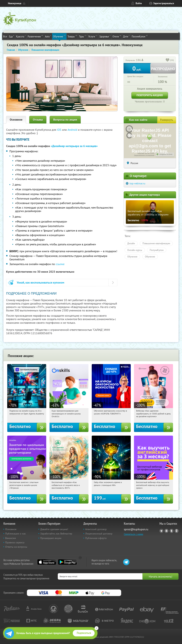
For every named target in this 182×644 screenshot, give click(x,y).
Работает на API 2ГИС (146, 153)
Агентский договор (96, 529)
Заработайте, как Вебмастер (56, 534)
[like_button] (168, 60)
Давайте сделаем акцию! (54, 529)
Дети (126, 36)
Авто (48, 36)
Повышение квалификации (156, 243)
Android (73, 130)
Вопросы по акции (65, 120)
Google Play (67, 562)
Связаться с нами (134, 534)
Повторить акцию (150, 95)
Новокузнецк (15, 3)
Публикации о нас (16, 534)
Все (5, 36)
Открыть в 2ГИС (166, 154)
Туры (83, 36)
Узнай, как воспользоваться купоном (41, 283)
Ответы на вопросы (16, 547)
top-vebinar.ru (137, 183)
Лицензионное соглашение (144, 155)
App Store (47, 562)
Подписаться (84, 633)
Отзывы (38, 120)
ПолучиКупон (140, 36)
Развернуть (167, 120)
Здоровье (105, 36)
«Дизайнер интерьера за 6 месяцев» (74, 146)
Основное (16, 120)
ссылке (60, 264)
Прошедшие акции (51, 538)
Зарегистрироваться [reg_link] (164, 3)
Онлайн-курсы (135, 250)
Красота (21, 36)
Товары (72, 36)
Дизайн (131, 243)
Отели (117, 36)
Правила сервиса (15, 542)
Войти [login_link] (139, 3)
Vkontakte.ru (166, 531)
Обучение (59, 36)
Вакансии (11, 538)
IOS (59, 130)
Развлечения (35, 36)
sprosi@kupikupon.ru (136, 529)
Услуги (93, 36)
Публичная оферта (96, 538)
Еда (12, 36)
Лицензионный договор (99, 534)
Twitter (172, 531)
